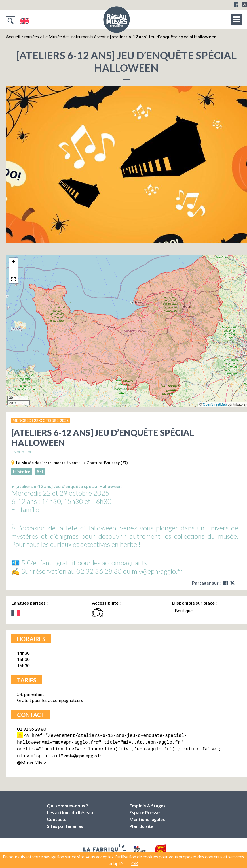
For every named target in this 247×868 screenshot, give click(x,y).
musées (32, 36)
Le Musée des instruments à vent (74, 36)
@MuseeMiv (30, 760)
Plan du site (141, 824)
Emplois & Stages (147, 803)
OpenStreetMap (215, 404)
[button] (13, 262)
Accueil (13, 36)
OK (135, 863)
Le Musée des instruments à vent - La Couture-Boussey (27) (72, 463)
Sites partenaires (65, 824)
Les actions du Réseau (70, 810)
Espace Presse (144, 810)
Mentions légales (147, 817)
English (25, 21)
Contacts (57, 817)
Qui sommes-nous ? (67, 803)
